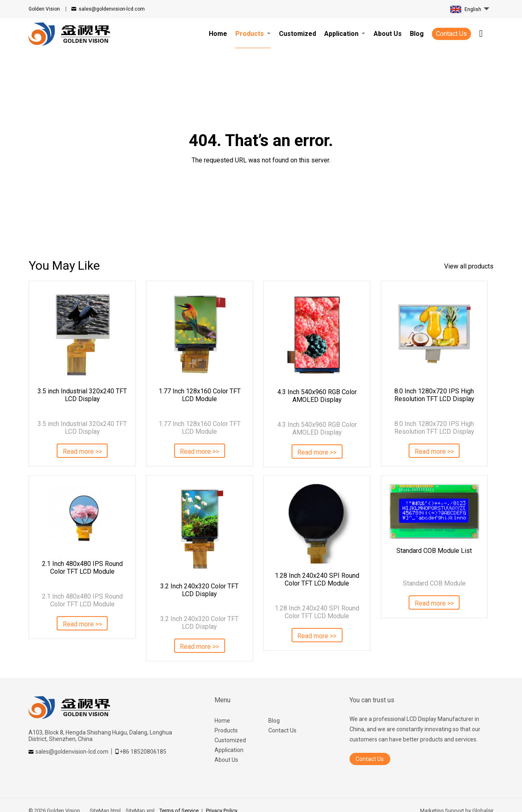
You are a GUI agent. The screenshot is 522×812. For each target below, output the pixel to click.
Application (229, 750)
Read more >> (82, 451)
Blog (274, 721)
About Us (226, 760)
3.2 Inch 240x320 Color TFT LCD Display (199, 590)
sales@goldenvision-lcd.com (112, 9)
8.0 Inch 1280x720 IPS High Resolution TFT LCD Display (434, 395)
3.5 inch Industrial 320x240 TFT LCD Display (82, 395)
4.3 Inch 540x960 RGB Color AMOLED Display (317, 396)
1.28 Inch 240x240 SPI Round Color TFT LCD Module (317, 579)
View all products (469, 266)
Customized (230, 740)
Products (226, 730)
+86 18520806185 (143, 752)
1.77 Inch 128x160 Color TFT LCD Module (200, 395)
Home (222, 721)
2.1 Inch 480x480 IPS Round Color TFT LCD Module (82, 568)
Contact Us (451, 34)
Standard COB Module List (434, 551)
